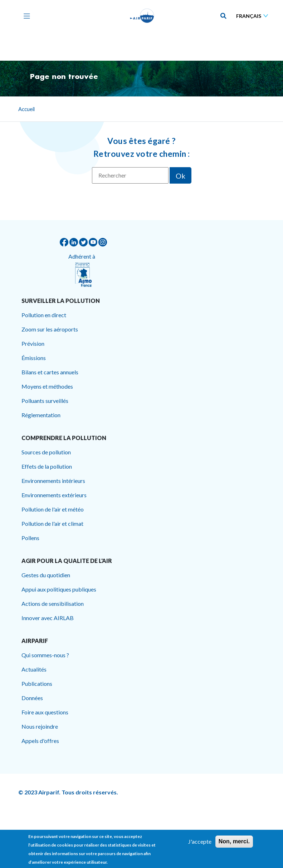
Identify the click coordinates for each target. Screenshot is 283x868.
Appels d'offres (40, 741)
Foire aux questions (45, 712)
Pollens (30, 538)
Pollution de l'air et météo (53, 509)
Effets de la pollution (47, 466)
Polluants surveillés (45, 401)
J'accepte (200, 844)
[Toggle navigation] (25, 16)
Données (32, 698)
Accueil (26, 109)
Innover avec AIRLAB (48, 618)
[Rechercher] (130, 175)
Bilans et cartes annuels (50, 372)
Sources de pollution (46, 452)
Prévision (33, 343)
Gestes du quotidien (46, 575)
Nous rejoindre (40, 726)
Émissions (34, 358)
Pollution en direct (44, 315)
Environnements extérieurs (54, 495)
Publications (37, 684)
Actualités (34, 669)
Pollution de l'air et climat (52, 523)
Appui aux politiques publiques (59, 589)
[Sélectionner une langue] (254, 16)
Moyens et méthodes (47, 386)
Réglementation (41, 415)
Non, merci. (234, 844)
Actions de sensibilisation (53, 603)
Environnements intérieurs (53, 481)
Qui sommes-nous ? (45, 655)
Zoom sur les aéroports (50, 329)
